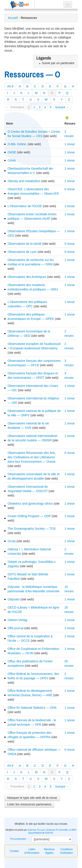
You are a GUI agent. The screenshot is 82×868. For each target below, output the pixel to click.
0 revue (70, 189)
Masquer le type (32, 798)
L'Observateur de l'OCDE (25, 206)
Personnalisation (18, 839)
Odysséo (14, 599)
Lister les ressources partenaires (29, 804)
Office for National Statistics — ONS (32, 708)
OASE (12, 152)
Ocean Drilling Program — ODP (29, 516)
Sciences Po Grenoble (57, 830)
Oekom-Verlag (17, 620)
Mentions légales (49, 851)
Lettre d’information (32, 851)
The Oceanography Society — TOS (32, 529)
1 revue (70, 144)
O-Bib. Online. (17, 144)
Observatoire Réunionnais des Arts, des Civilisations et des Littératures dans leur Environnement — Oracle (32, 457)
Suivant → (62, 107)
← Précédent (15, 107)
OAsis (12, 160)
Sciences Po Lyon (36, 830)
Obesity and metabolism (24, 181)
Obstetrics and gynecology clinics (30, 504)
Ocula (12, 541)
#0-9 (10, 86)
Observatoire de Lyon (22, 252)
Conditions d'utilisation (67, 851)
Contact (14, 851)
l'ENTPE (49, 833)
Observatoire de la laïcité (25, 244)
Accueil (13, 18)
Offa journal (16, 628)
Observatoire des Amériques (27, 277)
